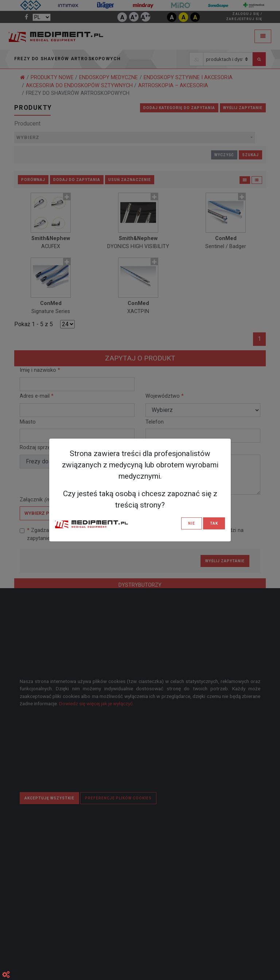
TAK (214, 523)
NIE (192, 523)
